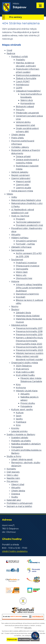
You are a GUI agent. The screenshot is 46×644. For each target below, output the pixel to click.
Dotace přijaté (23, 157)
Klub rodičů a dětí (25, 372)
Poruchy (20, 110)
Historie (15, 281)
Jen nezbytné (24, 639)
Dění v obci (12, 475)
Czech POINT (23, 82)
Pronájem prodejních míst (29, 225)
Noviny (15, 306)
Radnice (11, 53)
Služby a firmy (14, 456)
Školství (15, 310)
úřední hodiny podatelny (15, 551)
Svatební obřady (20, 438)
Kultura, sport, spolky (22, 410)
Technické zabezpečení (28, 222)
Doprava (16, 494)
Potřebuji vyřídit (20, 57)
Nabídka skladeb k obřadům (26, 444)
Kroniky (15, 428)
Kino (18, 385)
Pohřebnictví (22, 85)
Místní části (22, 272)
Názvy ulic (21, 275)
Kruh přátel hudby (25, 375)
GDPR (19, 88)
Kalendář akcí (14, 500)
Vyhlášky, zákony (20, 147)
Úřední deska (18, 135)
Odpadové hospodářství (28, 91)
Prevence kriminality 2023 (29, 350)
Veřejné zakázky (20, 172)
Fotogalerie (26, 406)
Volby (14, 197)
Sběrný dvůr (27, 100)
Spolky (19, 419)
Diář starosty (13, 472)
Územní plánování (21, 178)
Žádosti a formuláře (26, 78)
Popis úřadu (18, 138)
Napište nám (13, 478)
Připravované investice (28, 266)
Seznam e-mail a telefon (19, 506)
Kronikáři (21, 297)
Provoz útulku (28, 403)
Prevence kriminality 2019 (29, 335)
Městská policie (19, 325)
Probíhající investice (26, 263)
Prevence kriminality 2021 (29, 347)
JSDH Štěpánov (24, 366)
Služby (15, 497)
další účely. (28, 628)
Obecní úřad (18, 484)
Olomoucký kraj (24, 278)
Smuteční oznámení (26, 241)
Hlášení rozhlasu (20, 238)
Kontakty (11, 469)
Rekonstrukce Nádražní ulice (26, 200)
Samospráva (18, 250)
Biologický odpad (25, 107)
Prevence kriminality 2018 (29, 331)
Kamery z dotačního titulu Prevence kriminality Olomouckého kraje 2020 (29, 341)
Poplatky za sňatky (21, 441)
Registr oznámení (20, 175)
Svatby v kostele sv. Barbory (21, 435)
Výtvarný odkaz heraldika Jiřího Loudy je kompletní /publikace (29, 288)
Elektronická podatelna (28, 75)
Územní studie (23, 188)
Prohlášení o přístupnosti (20, 503)
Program (20, 219)
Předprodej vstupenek (27, 113)
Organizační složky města (25, 363)
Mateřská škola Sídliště (28, 316)
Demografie (22, 269)
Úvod (9, 50)
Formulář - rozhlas (25, 244)
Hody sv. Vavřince (20, 216)
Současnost (17, 260)
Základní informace (21, 247)
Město (10, 194)
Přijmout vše (12, 639)
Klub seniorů (22, 369)
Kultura (20, 413)
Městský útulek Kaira (27, 391)
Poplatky (20, 60)
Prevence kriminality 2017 (29, 328)
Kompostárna (28, 103)
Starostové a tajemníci (27, 294)
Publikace (21, 422)
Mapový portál (23, 182)
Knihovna (21, 388)
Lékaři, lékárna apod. (22, 459)
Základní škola (23, 313)
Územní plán (23, 185)
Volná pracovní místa (22, 191)
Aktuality (16, 235)
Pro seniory (12, 481)
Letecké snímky (19, 431)
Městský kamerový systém (30, 353)
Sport (19, 416)
